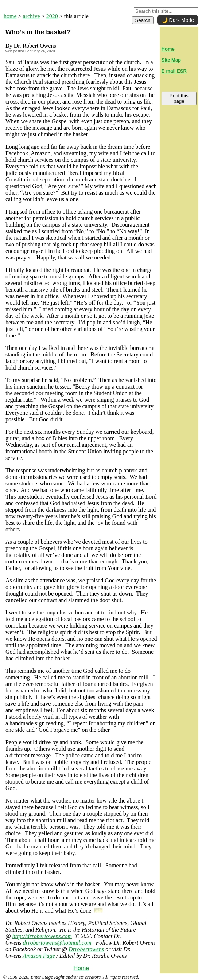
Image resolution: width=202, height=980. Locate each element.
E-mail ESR (174, 71)
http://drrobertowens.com (42, 936)
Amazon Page (39, 956)
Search (143, 20)
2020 (52, 16)
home (10, 16)
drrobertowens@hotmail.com (57, 943)
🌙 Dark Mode (178, 20)
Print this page (179, 98)
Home (81, 968)
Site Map (171, 60)
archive (32, 16)
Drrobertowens (86, 949)
